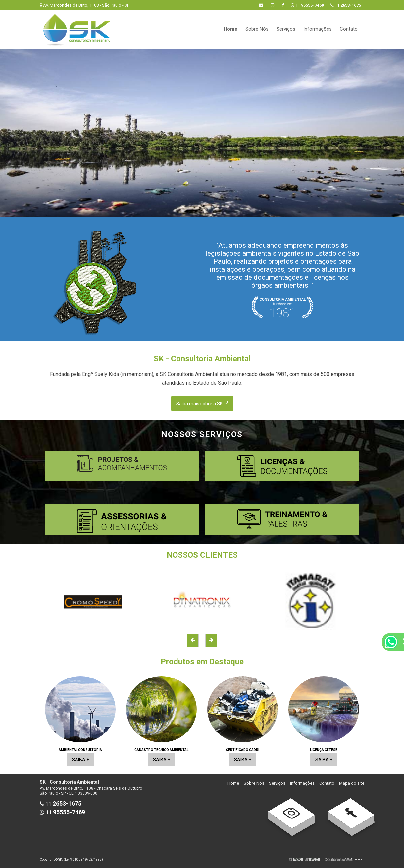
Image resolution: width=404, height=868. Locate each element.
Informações (318, 29)
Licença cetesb (324, 750)
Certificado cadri (243, 750)
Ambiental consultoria (80, 750)
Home (230, 29)
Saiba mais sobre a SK (202, 404)
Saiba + (80, 760)
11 (346, 5)
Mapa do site (352, 783)
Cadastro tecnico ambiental (161, 750)
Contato (349, 29)
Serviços (286, 29)
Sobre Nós (257, 29)
